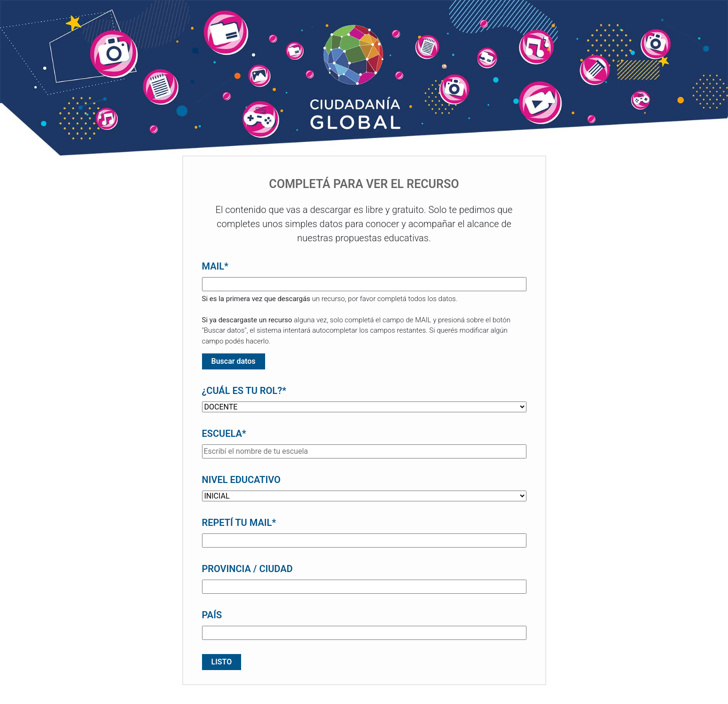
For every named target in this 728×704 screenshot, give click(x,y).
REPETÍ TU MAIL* (239, 523)
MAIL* (215, 266)
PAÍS (212, 615)
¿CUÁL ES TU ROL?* (244, 391)
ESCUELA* (224, 434)
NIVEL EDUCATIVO (241, 480)
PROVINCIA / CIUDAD (247, 569)
